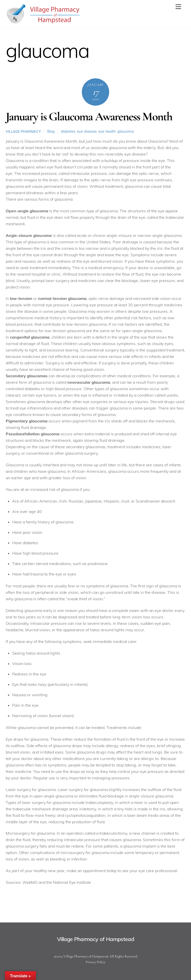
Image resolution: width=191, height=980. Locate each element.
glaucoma (126, 131)
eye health (107, 131)
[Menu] (178, 7)
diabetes (68, 131)
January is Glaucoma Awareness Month (89, 117)
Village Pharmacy (23, 131)
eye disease (87, 131)
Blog (51, 131)
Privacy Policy (96, 962)
